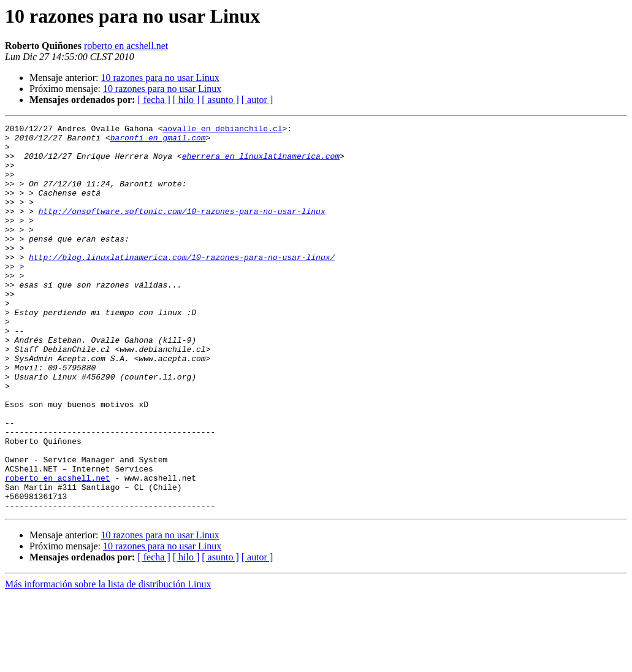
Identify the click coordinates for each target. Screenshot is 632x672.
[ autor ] (257, 100)
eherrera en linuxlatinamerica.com (261, 163)
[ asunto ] (220, 100)
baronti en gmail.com (158, 141)
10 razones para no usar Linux (160, 78)
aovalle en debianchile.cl (222, 130)
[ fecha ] (154, 100)
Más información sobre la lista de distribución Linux (108, 661)
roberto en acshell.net (126, 46)
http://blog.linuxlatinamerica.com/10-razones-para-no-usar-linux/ (182, 284)
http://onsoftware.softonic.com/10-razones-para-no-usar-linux (182, 229)
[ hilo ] (186, 100)
